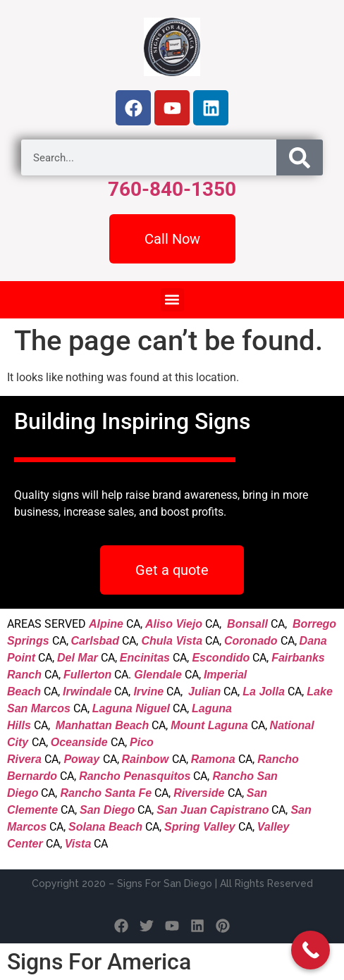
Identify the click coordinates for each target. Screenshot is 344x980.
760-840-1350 (172, 189)
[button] (172, 300)
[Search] (300, 157)
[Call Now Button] (311, 950)
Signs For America (99, 962)
